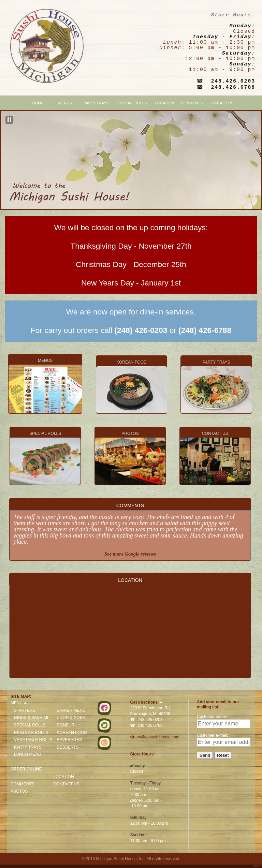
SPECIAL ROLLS (132, 103)
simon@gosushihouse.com (155, 737)
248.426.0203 (233, 81)
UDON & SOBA (71, 718)
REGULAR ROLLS (31, 733)
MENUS (45, 386)
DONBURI (66, 725)
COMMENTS (192, 103)
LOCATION (165, 103)
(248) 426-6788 (205, 330)
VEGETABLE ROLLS (33, 740)
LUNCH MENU (28, 754)
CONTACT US (222, 103)
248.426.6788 (233, 87)
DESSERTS (68, 747)
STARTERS (25, 710)
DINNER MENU (71, 710)
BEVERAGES (69, 740)
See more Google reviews (130, 554)
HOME (38, 103)
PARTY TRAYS (96, 103)
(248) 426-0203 (141, 330)
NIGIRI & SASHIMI (31, 718)
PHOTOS (130, 458)
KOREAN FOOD (132, 387)
